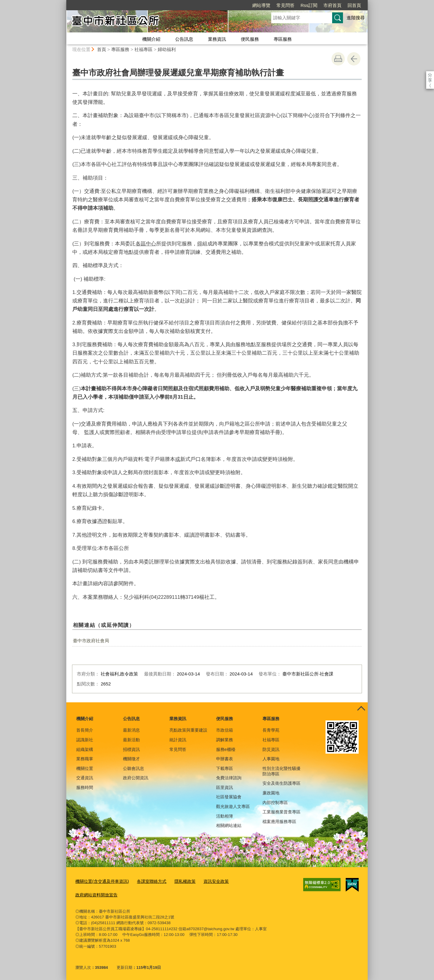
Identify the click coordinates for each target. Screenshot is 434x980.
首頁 (102, 49)
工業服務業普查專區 (281, 812)
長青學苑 (271, 730)
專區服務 (283, 39)
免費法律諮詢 (229, 778)
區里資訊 (225, 787)
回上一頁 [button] (354, 59)
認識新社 (85, 740)
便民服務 (250, 39)
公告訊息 (184, 39)
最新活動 (131, 740)
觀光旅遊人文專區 (233, 806)
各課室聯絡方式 (147, 881)
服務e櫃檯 (226, 749)
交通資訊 (85, 778)
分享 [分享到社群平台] (430, 75)
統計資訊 (178, 740)
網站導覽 (227, 5)
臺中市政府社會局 (91, 641)
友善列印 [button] (338, 59)
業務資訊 (217, 39)
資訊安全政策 (208, 881)
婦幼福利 (167, 49)
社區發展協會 (229, 797)
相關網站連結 (229, 825)
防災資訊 (271, 749)
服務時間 (85, 787)
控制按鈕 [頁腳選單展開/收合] (361, 709)
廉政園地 (271, 793)
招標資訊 (131, 749)
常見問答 (251, 5)
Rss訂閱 (274, 5)
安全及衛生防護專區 (281, 783)
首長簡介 (85, 730)
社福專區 (143, 49)
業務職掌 (85, 759)
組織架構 (85, 749)
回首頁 (320, 5)
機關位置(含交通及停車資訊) (100, 881)
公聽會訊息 (134, 768)
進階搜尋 (356, 18)
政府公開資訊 (136, 778)
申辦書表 (225, 759)
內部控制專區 (275, 803)
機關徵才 (131, 759)
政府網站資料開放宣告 (95, 893)
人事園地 (271, 759)
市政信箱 (225, 730)
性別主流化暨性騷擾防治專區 (281, 771)
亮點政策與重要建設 (188, 730)
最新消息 (131, 730)
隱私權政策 (178, 881)
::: (64, 3)
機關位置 (85, 768)
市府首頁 (298, 5)
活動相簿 (225, 816)
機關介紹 (151, 39)
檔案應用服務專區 (279, 822)
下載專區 (225, 768)
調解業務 (225, 740)
